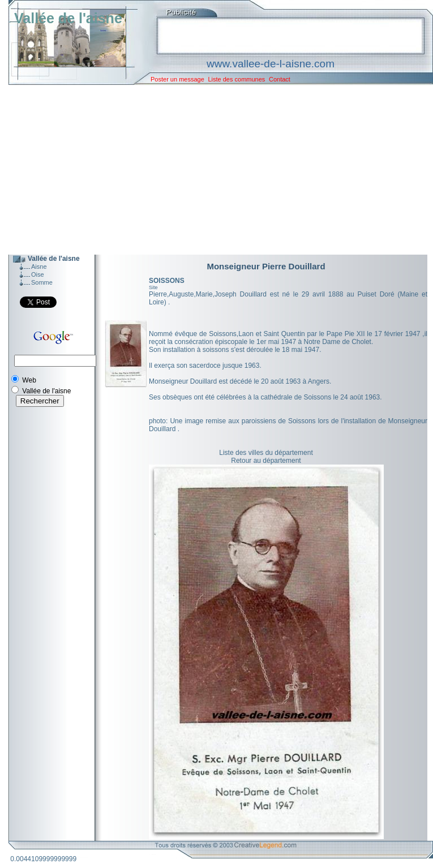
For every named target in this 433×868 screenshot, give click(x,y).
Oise (38, 274)
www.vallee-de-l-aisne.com (271, 64)
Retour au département (266, 461)
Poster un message (177, 79)
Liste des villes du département (266, 453)
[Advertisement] (212, 170)
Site (153, 287)
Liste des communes (236, 79)
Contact (280, 79)
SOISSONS (167, 281)
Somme (42, 282)
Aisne (39, 267)
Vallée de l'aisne (68, 18)
